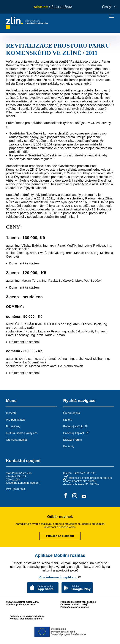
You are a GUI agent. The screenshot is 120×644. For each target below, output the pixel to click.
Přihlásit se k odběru (60, 536)
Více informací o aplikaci (60, 577)
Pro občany (13, 426)
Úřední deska (72, 413)
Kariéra (68, 420)
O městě (11, 413)
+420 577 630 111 (84, 473)
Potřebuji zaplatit (76, 433)
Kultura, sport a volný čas (22, 433)
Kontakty (69, 446)
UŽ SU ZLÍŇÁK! (61, 7)
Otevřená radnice (17, 440)
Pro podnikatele (16, 420)
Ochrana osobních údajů (74, 604)
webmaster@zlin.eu (31, 619)
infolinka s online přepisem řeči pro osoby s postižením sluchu (88, 479)
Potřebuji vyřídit (75, 426)
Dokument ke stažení (24, 263)
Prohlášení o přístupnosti (75, 607)
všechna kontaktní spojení (23, 483)
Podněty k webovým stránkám (27, 616)
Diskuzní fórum (73, 440)
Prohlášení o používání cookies (78, 602)
